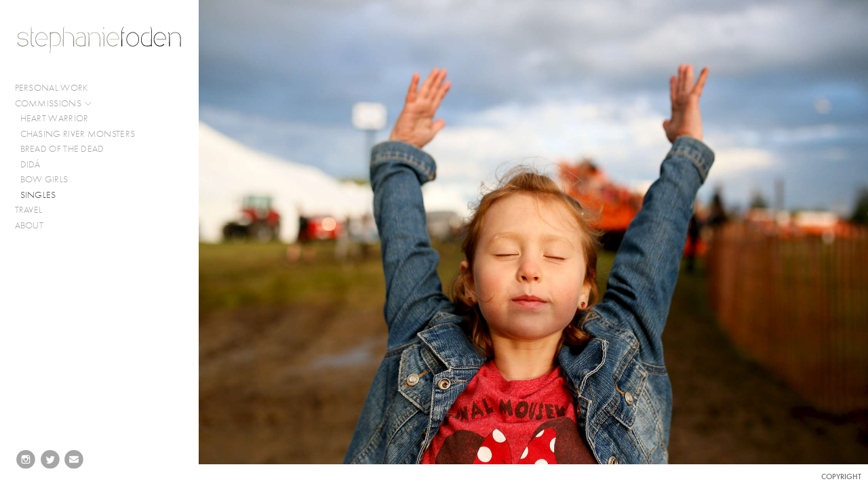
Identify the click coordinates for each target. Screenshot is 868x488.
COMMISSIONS (54, 104)
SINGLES (38, 195)
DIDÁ (31, 164)
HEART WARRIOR (55, 118)
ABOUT (29, 225)
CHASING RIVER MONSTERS (78, 134)
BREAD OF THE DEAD (62, 149)
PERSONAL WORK (58, 88)
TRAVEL (29, 210)
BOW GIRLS (44, 179)
